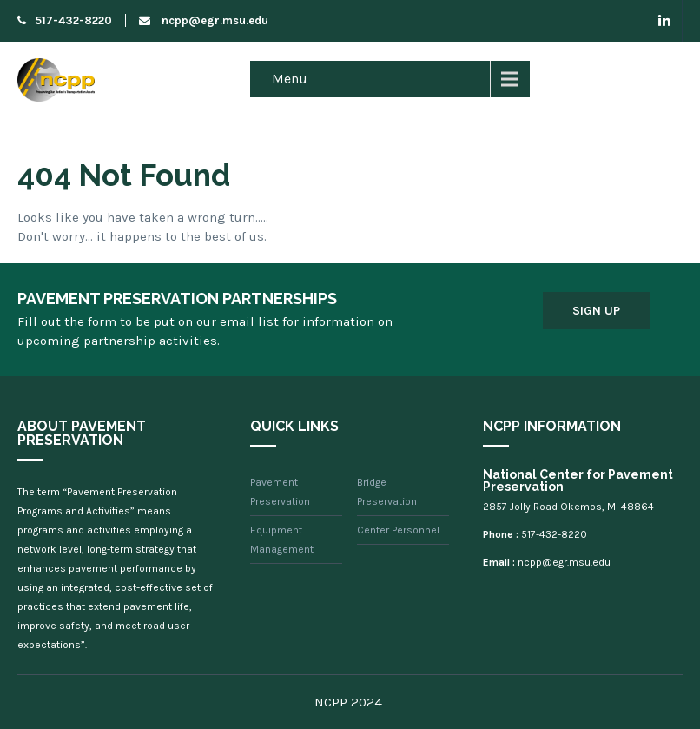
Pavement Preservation (280, 492)
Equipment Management (282, 540)
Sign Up (596, 311)
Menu (290, 79)
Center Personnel (398, 530)
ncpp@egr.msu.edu (204, 20)
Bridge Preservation (387, 492)
